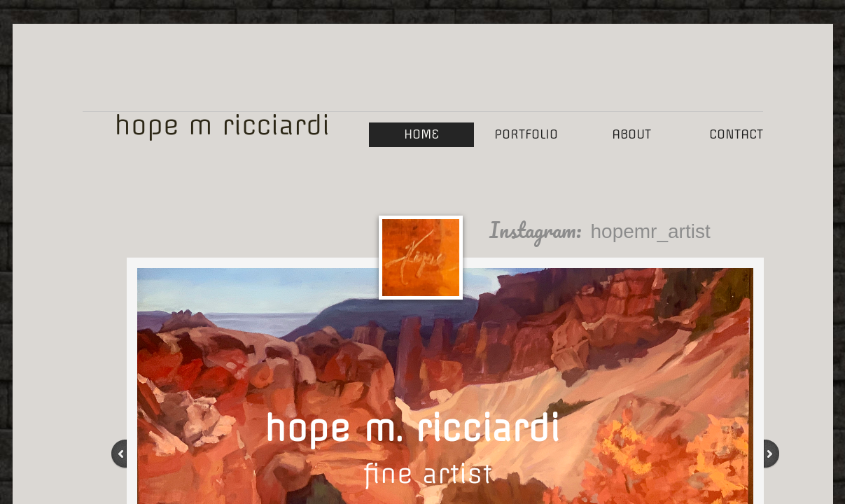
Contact (736, 134)
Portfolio (526, 134)
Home (421, 134)
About (631, 134)
